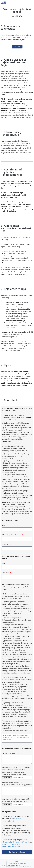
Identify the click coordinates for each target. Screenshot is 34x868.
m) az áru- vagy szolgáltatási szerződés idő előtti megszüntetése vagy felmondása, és (17, 698)
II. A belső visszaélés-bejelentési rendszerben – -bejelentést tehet (15, 448)
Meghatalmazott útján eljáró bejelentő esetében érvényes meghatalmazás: (15, 800)
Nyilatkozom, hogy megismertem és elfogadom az (15, 819)
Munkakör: (6, 573)
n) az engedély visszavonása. (13, 703)
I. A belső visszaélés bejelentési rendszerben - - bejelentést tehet (17, 418)
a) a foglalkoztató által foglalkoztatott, (16, 423)
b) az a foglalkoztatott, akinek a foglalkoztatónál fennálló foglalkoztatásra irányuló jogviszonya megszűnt (16, 428)
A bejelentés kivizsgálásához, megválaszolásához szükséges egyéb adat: (17, 784)
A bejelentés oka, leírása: (11, 753)
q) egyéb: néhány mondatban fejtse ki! (17, 730)
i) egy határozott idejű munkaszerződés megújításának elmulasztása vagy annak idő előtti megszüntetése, (17, 661)
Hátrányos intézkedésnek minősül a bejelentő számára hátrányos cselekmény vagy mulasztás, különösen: (17, 596)
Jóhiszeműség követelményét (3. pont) (15, 842)
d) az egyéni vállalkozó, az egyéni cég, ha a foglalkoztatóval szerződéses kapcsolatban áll (17, 456)
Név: (4, 525)
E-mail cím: (6, 544)
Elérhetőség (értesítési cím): (12, 535)
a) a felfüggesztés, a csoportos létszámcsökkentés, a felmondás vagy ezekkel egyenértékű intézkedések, (15, 604)
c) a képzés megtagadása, (12, 618)
